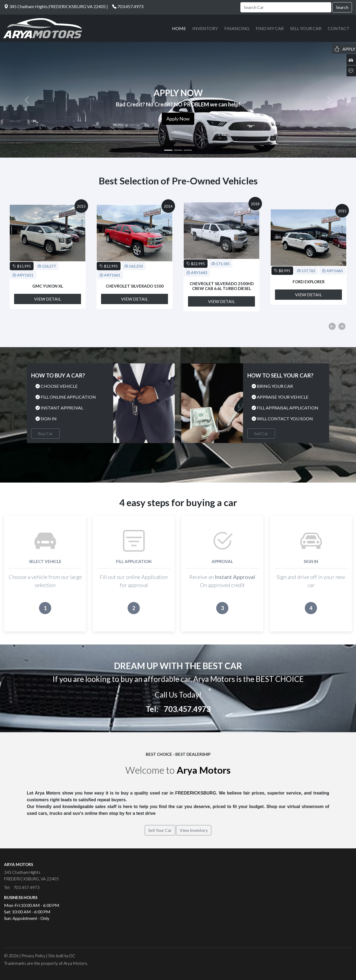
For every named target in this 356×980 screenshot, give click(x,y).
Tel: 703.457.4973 (178, 709)
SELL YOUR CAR (306, 28)
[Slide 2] (178, 150)
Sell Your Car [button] (160, 830)
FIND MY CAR (270, 28)
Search (342, 7)
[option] (48, 257)
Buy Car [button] (45, 433)
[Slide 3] (188, 150)
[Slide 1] (168, 150)
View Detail (48, 299)
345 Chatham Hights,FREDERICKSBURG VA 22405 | (56, 6)
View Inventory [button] (194, 830)
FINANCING (237, 28)
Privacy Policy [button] (33, 956)
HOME (179, 28)
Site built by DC (62, 956)
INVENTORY (205, 28)
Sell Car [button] (261, 433)
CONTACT (339, 28)
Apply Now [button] (178, 119)
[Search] (286, 7)
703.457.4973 (130, 6)
